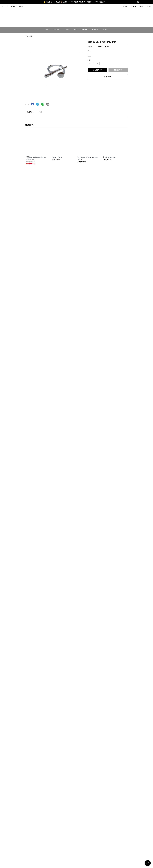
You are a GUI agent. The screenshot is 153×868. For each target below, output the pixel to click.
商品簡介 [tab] (30, 112)
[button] (33, 104)
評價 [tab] (40, 112)
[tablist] (76, 112)
